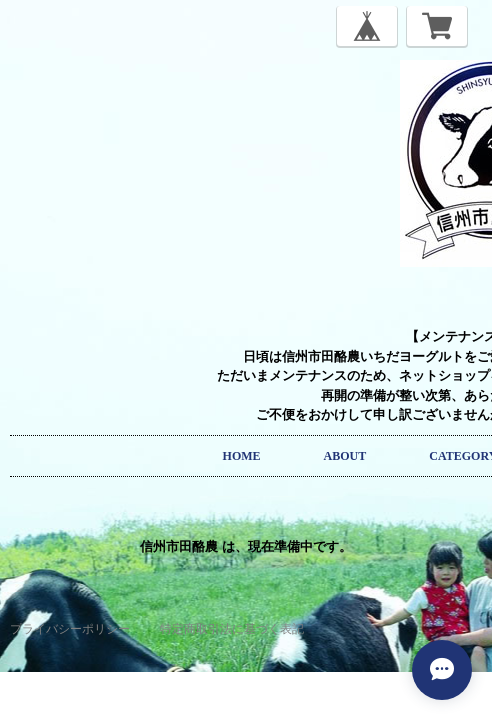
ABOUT (345, 456)
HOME (242, 456)
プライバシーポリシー (70, 629)
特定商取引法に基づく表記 (232, 629)
